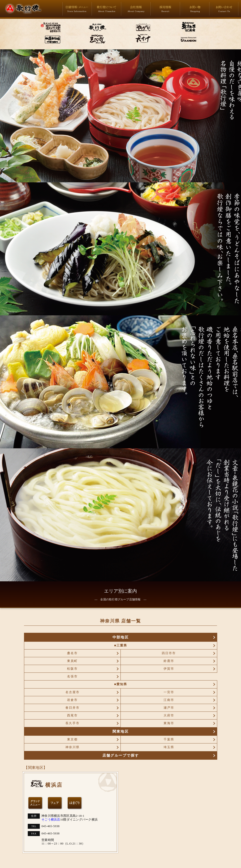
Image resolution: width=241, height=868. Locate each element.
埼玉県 (169, 747)
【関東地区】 (36, 768)
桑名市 (72, 653)
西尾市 (72, 715)
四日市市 (169, 653)
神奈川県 (72, 747)
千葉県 (169, 739)
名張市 (72, 676)
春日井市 (72, 708)
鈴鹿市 (169, 661)
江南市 (169, 700)
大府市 (169, 715)
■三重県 (121, 645)
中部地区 (121, 637)
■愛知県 (121, 684)
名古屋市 (72, 692)
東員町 (72, 661)
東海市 (169, 723)
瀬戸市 (169, 708)
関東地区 (121, 731)
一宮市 (169, 692)
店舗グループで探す (121, 755)
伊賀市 (169, 669)
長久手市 (72, 723)
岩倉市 (72, 700)
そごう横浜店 (51, 819)
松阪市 (72, 669)
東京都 (72, 739)
